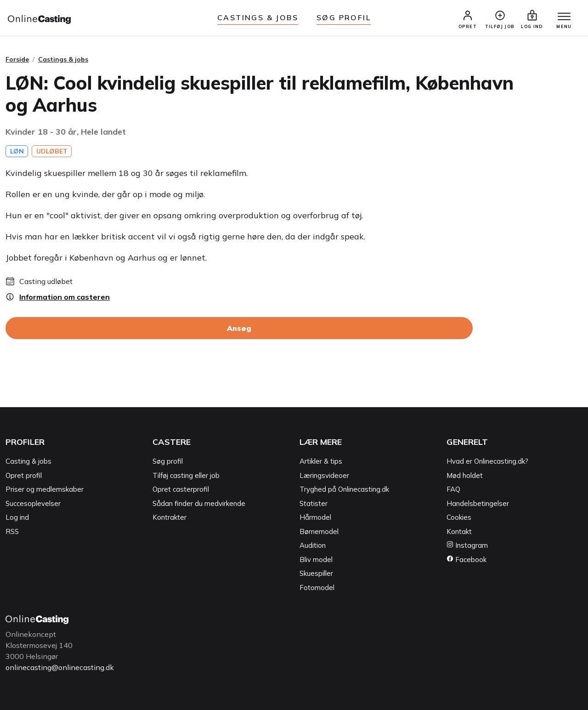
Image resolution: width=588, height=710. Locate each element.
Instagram (467, 545)
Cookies (459, 517)
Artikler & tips (321, 461)
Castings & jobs (258, 17)
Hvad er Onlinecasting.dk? (487, 461)
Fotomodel (317, 588)
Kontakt (459, 531)
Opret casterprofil (181, 489)
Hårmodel (315, 517)
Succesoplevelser (33, 503)
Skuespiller (316, 573)
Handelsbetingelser (478, 503)
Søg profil (168, 461)
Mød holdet (465, 475)
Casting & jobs (28, 461)
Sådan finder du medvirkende (199, 503)
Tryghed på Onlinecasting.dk (344, 489)
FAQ (453, 489)
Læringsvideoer (324, 475)
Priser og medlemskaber (45, 489)
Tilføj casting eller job (186, 475)
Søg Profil (344, 17)
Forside (17, 59)
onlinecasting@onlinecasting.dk (60, 667)
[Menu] (564, 17)
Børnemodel (319, 531)
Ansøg (239, 328)
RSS (12, 531)
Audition (313, 545)
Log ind (17, 517)
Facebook (466, 559)
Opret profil (24, 475)
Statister (314, 503)
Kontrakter (170, 517)
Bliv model (316, 559)
